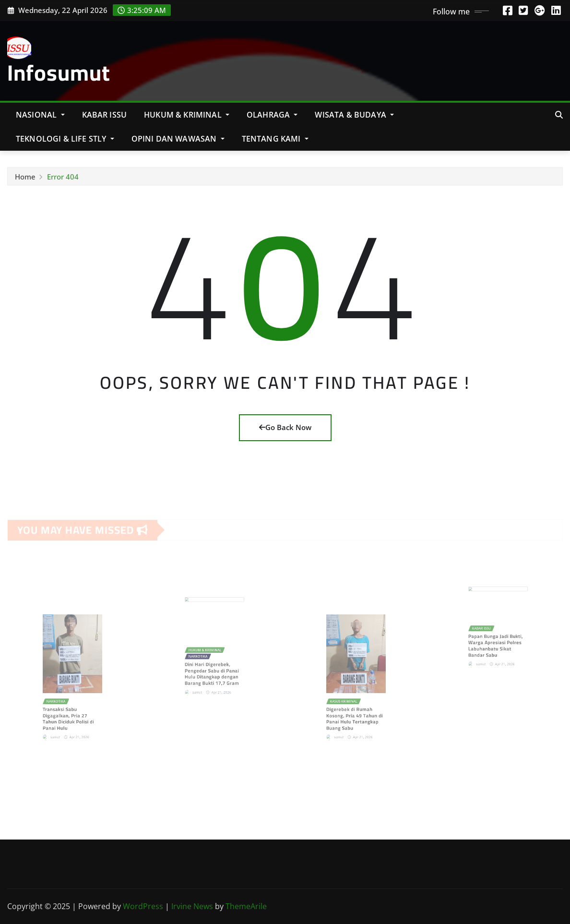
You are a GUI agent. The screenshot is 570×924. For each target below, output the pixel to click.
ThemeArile (246, 906)
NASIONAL (40, 115)
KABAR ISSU (105, 115)
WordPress (143, 906)
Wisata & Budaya (354, 115)
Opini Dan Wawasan (178, 139)
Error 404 (63, 180)
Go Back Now (285, 427)
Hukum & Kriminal (187, 115)
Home (25, 180)
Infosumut (59, 72)
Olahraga (272, 115)
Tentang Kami (275, 139)
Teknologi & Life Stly (65, 139)
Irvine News (192, 906)
